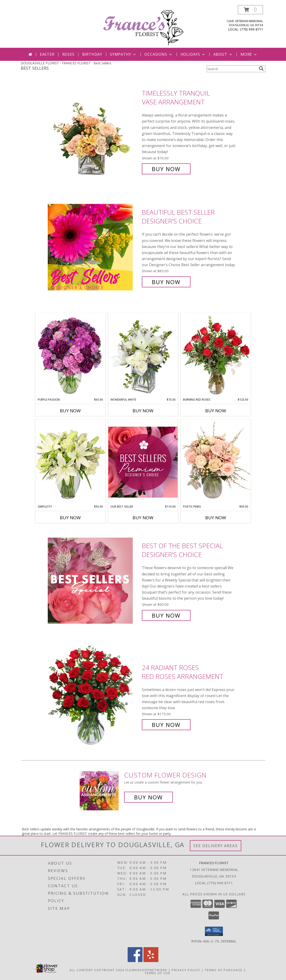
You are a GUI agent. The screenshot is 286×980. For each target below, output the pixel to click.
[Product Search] (232, 69)
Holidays (193, 54)
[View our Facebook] (135, 961)
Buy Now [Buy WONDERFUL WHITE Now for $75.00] (143, 411)
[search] (261, 69)
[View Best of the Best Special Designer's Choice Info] (94, 581)
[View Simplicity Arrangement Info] (70, 462)
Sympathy (123, 54)
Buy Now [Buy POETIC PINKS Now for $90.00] (216, 518)
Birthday (92, 54)
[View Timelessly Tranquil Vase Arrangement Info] (94, 131)
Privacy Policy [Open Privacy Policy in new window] (186, 970)
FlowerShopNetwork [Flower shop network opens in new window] (146, 970)
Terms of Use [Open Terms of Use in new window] (158, 973)
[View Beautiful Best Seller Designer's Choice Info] (94, 247)
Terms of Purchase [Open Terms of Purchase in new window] (224, 970)
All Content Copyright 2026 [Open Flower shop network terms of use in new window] (97, 970)
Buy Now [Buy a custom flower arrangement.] (148, 797)
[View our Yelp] (151, 961)
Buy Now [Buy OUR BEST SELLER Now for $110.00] (143, 518)
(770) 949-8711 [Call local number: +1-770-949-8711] (251, 29)
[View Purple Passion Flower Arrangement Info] (70, 355)
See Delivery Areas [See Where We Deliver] (216, 846)
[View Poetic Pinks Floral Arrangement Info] (216, 462)
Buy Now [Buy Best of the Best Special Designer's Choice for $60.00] (166, 615)
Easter (47, 54)
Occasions (158, 54)
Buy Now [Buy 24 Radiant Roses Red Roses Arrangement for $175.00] (166, 725)
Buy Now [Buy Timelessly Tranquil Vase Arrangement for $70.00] (166, 169)
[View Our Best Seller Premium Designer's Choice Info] (143, 462)
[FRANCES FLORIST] (143, 26)
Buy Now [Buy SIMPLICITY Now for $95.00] (70, 518)
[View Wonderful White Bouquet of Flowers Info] (143, 355)
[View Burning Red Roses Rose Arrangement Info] (216, 355)
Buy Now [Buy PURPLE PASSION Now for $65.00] (70, 411)
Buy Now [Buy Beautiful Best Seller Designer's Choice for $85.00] (166, 282)
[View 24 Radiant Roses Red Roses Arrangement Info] (94, 696)
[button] (250, 10)
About (223, 54)
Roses (68, 54)
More (249, 54)
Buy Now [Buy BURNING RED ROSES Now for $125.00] (216, 411)
